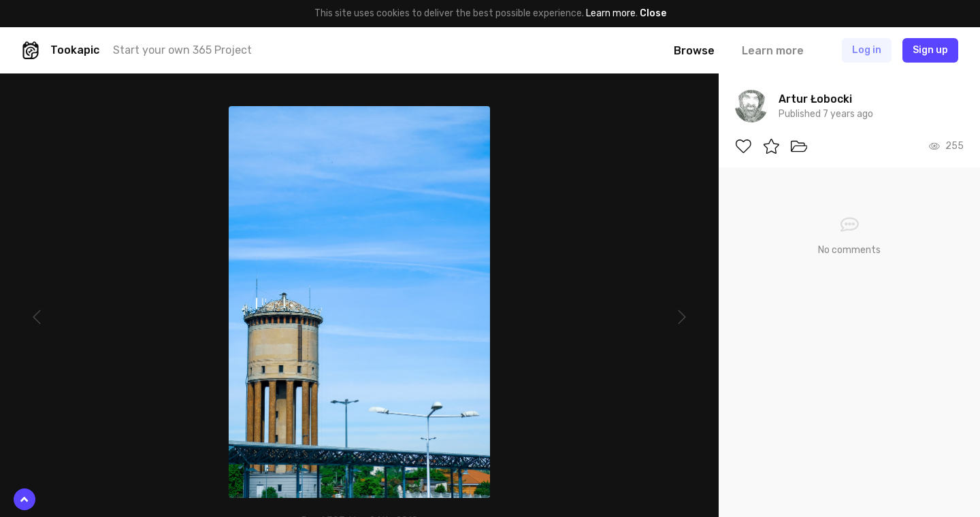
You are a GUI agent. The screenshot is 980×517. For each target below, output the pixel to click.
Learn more (611, 13)
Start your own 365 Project (182, 50)
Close (653, 13)
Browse (694, 51)
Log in (867, 50)
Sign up (930, 50)
